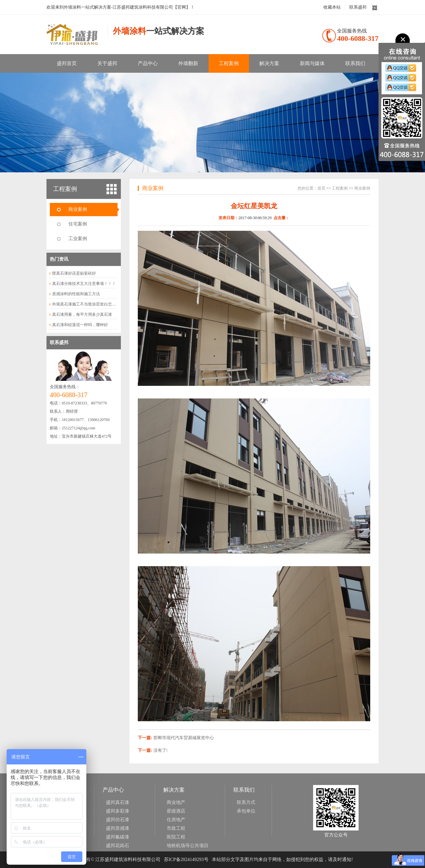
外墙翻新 (188, 63)
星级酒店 (176, 811)
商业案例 (78, 209)
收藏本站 (332, 7)
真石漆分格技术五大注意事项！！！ (84, 284)
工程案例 (229, 63)
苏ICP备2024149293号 (186, 860)
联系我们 (355, 63)
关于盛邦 (107, 63)
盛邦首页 (67, 63)
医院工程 (176, 837)
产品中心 (148, 63)
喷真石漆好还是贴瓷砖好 (74, 273)
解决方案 (269, 63)
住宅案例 (78, 224)
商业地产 (176, 802)
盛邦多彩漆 (118, 811)
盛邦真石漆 (118, 802)
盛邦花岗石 (118, 846)
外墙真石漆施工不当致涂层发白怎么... (85, 304)
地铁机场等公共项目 (188, 846)
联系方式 (246, 802)
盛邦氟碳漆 (118, 837)
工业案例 (78, 239)
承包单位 (246, 811)
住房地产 (176, 820)
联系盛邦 (358, 7)
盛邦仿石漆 (118, 820)
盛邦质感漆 (118, 828)
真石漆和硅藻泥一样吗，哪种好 (80, 325)
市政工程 (176, 828)
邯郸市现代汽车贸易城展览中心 (184, 738)
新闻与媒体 (312, 63)
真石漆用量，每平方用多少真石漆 (82, 314)
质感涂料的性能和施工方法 (76, 294)
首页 (321, 188)
